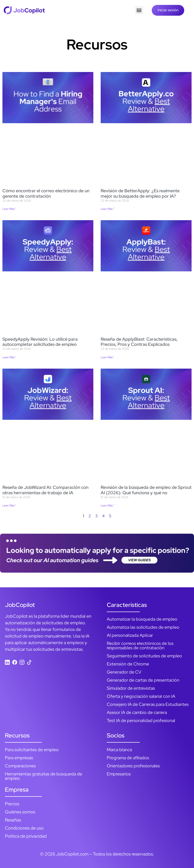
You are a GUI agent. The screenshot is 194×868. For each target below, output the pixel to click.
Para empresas (19, 758)
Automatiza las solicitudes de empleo (143, 627)
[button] (139, 10)
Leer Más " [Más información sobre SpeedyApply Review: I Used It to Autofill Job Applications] (9, 357)
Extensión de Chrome (128, 664)
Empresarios (119, 774)
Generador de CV (124, 672)
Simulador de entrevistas (131, 688)
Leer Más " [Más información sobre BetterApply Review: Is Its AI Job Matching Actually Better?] (108, 209)
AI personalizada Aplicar (130, 635)
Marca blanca (119, 750)
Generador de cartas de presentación (143, 680)
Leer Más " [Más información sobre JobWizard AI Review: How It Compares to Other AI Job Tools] (9, 506)
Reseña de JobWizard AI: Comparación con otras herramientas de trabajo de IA (45, 490)
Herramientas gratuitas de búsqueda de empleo (43, 776)
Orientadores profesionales (133, 766)
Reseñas (13, 820)
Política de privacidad (26, 836)
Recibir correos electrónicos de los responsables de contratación (140, 645)
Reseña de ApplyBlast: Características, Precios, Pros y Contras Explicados (139, 342)
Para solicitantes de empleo (32, 750)
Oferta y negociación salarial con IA (141, 696)
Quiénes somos (20, 812)
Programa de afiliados (128, 758)
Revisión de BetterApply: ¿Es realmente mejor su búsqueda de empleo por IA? (140, 193)
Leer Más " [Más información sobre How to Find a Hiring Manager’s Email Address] (9, 209)
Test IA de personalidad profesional (141, 720)
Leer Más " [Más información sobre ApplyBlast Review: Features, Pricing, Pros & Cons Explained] (108, 357)
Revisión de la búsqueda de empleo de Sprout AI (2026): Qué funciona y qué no (146, 490)
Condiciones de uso (24, 828)
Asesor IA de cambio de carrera (137, 712)
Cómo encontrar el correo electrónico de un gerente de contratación (46, 193)
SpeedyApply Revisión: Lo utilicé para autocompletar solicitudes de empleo (40, 342)
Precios (12, 804)
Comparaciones (20, 766)
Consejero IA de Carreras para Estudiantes (148, 704)
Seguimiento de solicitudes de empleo (144, 656)
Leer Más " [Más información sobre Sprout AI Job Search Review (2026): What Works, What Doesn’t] (108, 506)
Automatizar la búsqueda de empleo (142, 619)
